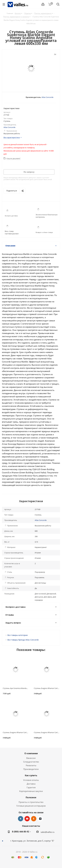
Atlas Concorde (47, 97)
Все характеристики (12, 137)
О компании (31, 753)
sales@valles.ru (48, 832)
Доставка (31, 784)
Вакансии (31, 758)
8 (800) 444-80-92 (21, 832)
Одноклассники (34, 819)
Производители (31, 769)
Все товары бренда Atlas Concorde (23, 640)
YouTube (27, 819)
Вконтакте (21, 819)
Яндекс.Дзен (40, 819)
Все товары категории (18, 635)
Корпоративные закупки (31, 791)
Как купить (31, 775)
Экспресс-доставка (11, 216)
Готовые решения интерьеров (31, 806)
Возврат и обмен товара (44, 232)
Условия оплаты (31, 780)
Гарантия (31, 787)
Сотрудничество (31, 762)
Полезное (31, 797)
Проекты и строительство (31, 802)
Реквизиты (31, 765)
